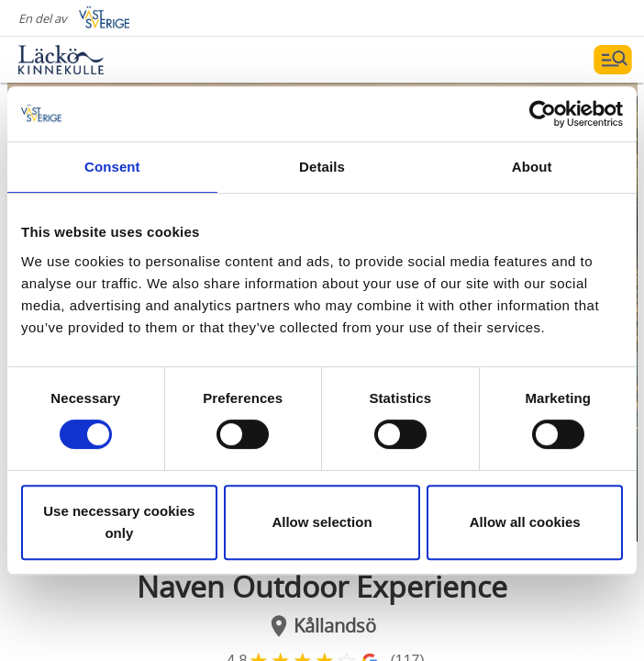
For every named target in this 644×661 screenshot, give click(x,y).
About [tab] (532, 167)
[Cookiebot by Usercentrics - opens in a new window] (543, 114)
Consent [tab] (112, 167)
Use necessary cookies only (119, 522)
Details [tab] (322, 167)
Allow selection (322, 522)
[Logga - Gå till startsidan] (83, 60)
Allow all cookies (525, 522)
